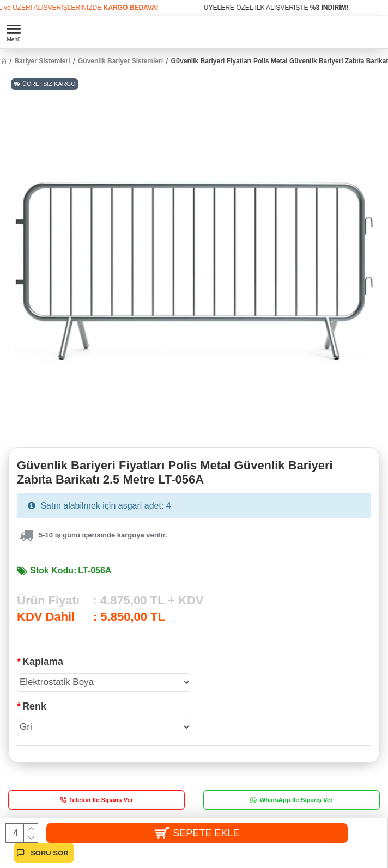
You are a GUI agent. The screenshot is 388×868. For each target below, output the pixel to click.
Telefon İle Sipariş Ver (101, 800)
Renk (34, 706)
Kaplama (43, 662)
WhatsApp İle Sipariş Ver (296, 800)
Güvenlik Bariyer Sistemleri (120, 61)
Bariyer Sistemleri (42, 61)
